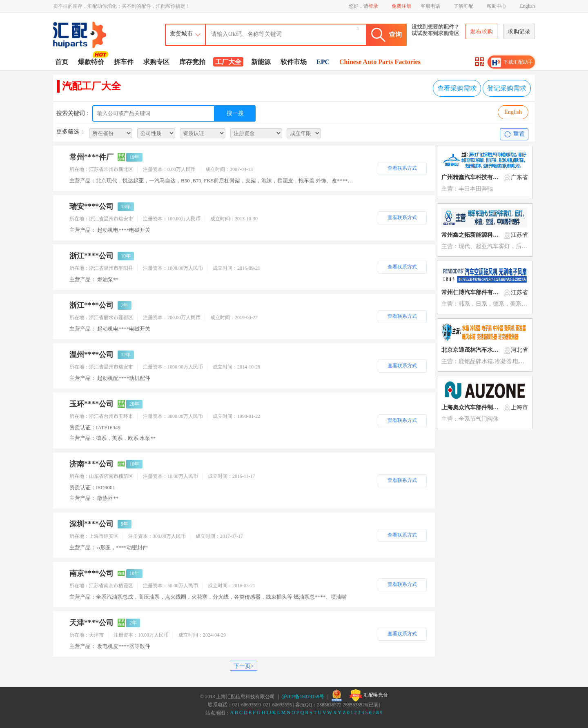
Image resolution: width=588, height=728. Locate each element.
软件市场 (294, 62)
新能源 (261, 62)
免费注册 (401, 6)
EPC (323, 62)
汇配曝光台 (369, 695)
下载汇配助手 (512, 62)
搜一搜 (235, 113)
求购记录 (519, 32)
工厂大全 (228, 62)
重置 (514, 134)
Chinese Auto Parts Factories (380, 62)
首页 (62, 62)
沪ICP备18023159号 (303, 697)
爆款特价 (92, 61)
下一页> (244, 666)
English (527, 6)
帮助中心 (497, 6)
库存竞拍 (192, 62)
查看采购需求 (457, 88)
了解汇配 (463, 6)
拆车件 (124, 62)
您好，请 (363, 6)
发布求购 (481, 32)
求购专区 (156, 62)
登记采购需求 (507, 88)
